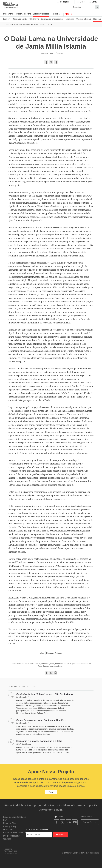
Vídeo (81, 2)
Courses (7, 839)
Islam (42, 653)
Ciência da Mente (20, 19)
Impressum (94, 853)
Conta (93, 2)
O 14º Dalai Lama (46, 54)
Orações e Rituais (84, 19)
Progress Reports (11, 836)
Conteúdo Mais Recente (15, 833)
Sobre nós (57, 14)
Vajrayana (70, 19)
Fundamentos (9, 14)
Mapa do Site (9, 823)
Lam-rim (7, 19)
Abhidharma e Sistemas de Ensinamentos (46, 19)
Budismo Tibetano (24, 14)
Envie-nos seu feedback (14, 817)
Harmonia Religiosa (54, 653)
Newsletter (8, 830)
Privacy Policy (10, 826)
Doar (69, 14)
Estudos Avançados (41, 14)
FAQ (5, 820)
